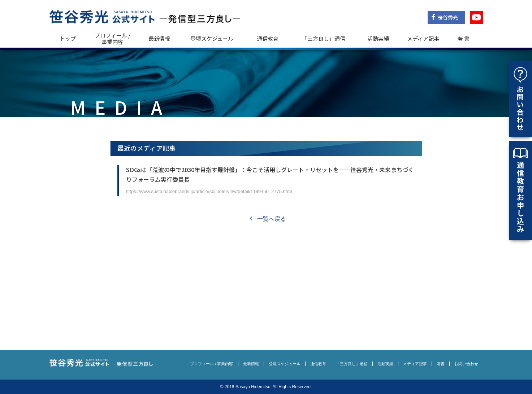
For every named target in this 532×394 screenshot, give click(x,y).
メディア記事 (423, 38)
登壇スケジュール (212, 38)
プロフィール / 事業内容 (113, 38)
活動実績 (378, 38)
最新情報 (159, 38)
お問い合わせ (466, 364)
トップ (68, 38)
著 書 (464, 38)
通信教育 (268, 38)
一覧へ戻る (268, 219)
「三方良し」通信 (352, 364)
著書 (441, 364)
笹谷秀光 (445, 17)
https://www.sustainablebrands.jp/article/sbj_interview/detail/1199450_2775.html (209, 191)
